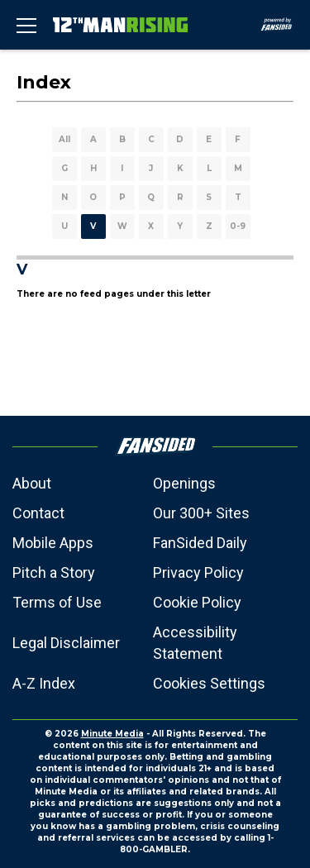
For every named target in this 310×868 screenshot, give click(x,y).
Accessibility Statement (195, 643)
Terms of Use (57, 602)
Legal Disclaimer (66, 643)
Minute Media (112, 734)
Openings (184, 483)
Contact (38, 513)
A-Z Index (44, 683)
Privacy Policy (198, 572)
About (32, 483)
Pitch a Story (54, 572)
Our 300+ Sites (201, 513)
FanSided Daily (200, 543)
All (64, 139)
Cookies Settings (209, 683)
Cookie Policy (197, 602)
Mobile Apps (53, 543)
